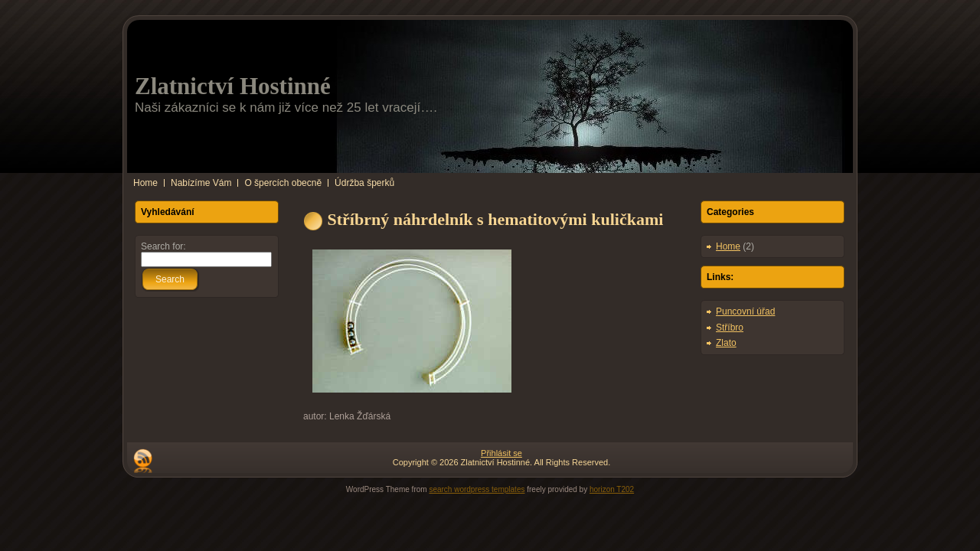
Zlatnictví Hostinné (233, 86)
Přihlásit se (501, 453)
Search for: (163, 246)
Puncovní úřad (745, 311)
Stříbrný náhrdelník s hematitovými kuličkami (496, 219)
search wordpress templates (477, 489)
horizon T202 (612, 489)
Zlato (726, 343)
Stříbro (730, 328)
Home (728, 246)
